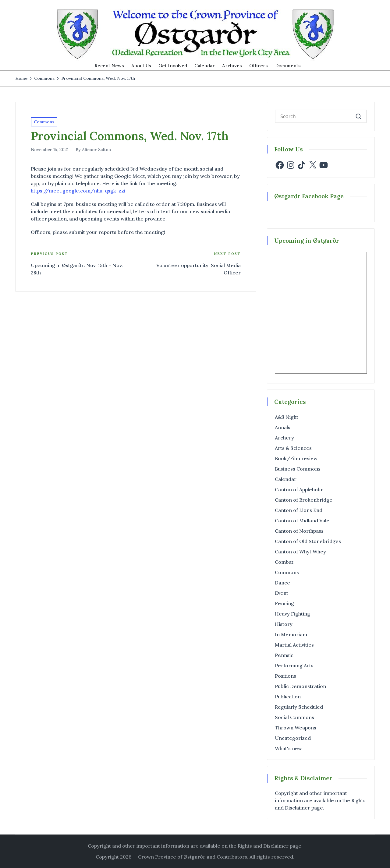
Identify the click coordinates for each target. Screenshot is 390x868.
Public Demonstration (300, 686)
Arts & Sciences (293, 448)
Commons (44, 122)
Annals (283, 427)
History (284, 624)
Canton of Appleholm (299, 489)
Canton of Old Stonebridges (308, 541)
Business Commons (298, 469)
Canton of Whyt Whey (300, 552)
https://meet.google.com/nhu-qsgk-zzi (78, 191)
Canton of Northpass (299, 531)
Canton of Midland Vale (302, 520)
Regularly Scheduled (299, 707)
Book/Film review (296, 458)
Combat (284, 562)
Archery (284, 438)
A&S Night (287, 417)
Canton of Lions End (299, 510)
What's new (288, 748)
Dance (282, 583)
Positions (285, 676)
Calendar (286, 479)
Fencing (284, 603)
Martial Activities (294, 645)
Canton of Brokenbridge (304, 500)
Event (282, 593)
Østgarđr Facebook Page (309, 196)
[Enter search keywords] (321, 116)
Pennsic (284, 655)
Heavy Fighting (292, 614)
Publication (288, 697)
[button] (358, 116)
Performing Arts (294, 665)
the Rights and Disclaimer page (265, 846)
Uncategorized (293, 738)
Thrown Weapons (296, 728)
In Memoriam (291, 634)
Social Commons (294, 717)
